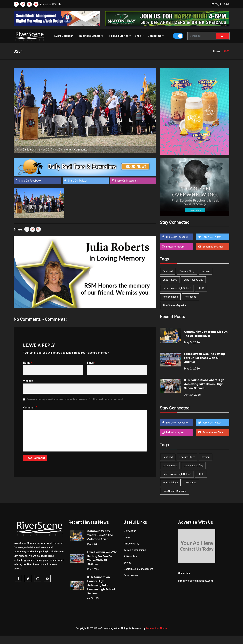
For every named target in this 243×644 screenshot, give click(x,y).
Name (28, 363)
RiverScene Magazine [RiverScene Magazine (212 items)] (175, 305)
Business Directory (93, 36)
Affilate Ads (130, 556)
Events (128, 563)
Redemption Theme (157, 628)
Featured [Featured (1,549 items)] (168, 271)
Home (217, 51)
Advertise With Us (51, 4)
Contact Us (156, 36)
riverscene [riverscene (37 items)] (191, 297)
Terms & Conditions (135, 550)
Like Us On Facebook (177, 237)
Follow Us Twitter (212, 237)
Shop (140, 36)
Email (91, 363)
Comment (30, 408)
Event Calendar (65, 36)
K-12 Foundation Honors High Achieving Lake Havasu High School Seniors (204, 384)
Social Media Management (138, 569)
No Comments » (64, 150)
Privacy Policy (131, 544)
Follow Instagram (175, 247)
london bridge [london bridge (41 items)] (170, 297)
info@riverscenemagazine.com (195, 581)
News (127, 537)
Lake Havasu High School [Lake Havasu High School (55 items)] (177, 288)
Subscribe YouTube (213, 247)
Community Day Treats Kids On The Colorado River (206, 334)
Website (28, 381)
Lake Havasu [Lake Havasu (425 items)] (170, 280)
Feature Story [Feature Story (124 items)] (187, 271)
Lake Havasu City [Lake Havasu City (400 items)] (193, 280)
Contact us (130, 531)
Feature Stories (120, 36)
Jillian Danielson (25, 150)
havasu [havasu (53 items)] (206, 271)
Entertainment (132, 575)
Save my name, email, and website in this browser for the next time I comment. (75, 399)
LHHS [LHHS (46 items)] (201, 288)
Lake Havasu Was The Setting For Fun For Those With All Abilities (205, 358)
